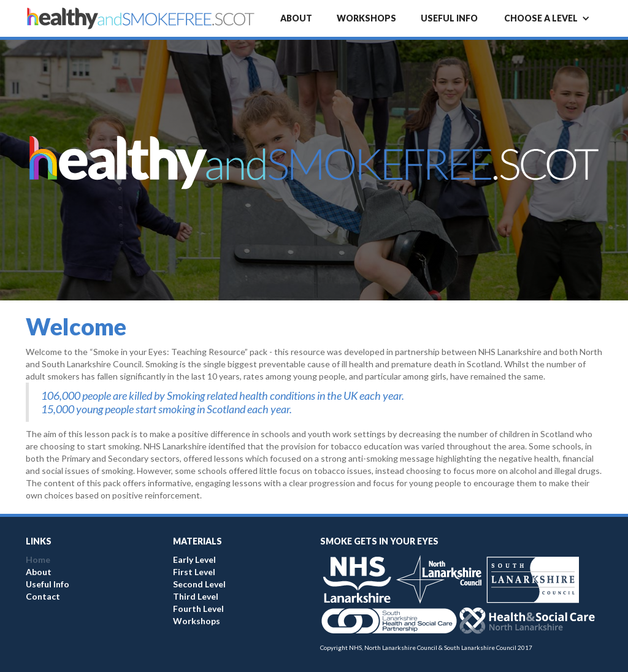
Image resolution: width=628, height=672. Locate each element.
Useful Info (48, 584)
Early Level (194, 559)
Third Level (196, 596)
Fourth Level (198, 609)
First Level (194, 572)
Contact (43, 596)
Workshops (366, 18)
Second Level (199, 584)
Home (38, 559)
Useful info (449, 18)
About (296, 18)
